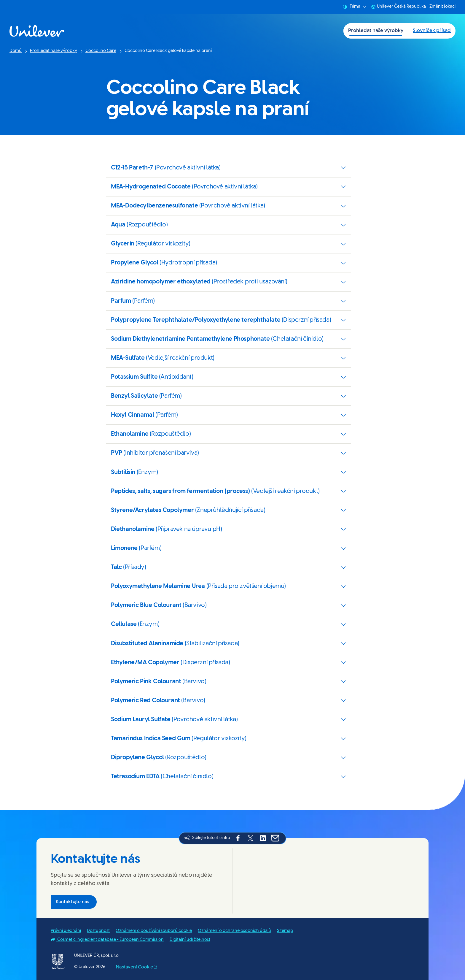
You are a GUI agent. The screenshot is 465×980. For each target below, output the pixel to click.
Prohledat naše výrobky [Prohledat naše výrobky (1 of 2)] (376, 31)
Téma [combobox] (354, 7)
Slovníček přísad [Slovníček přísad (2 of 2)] (432, 31)
